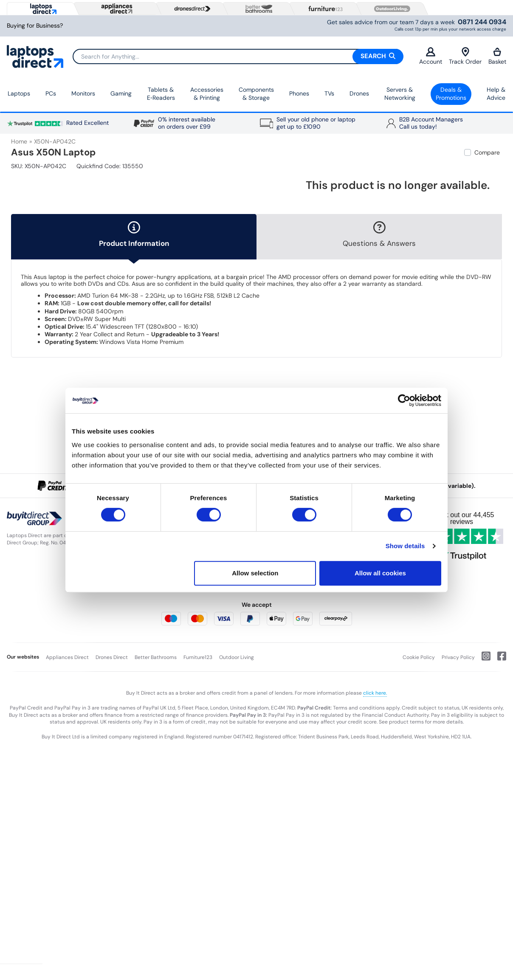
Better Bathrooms (156, 657)
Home (19, 141)
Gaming (121, 93)
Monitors (83, 93)
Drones (359, 93)
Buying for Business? (35, 26)
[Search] (238, 56)
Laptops (19, 93)
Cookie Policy (419, 657)
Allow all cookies (380, 573)
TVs (329, 93)
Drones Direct (112, 657)
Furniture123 (198, 657)
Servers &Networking (400, 94)
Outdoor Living (237, 657)
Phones (299, 93)
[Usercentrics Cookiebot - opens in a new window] (404, 400)
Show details (405, 546)
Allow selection (255, 573)
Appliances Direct (67, 657)
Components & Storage (256, 94)
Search (378, 56)
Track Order (465, 56)
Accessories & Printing (207, 94)
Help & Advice (496, 94)
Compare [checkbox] (487, 152)
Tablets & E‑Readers (161, 94)
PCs (51, 93)
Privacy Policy (458, 657)
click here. (375, 693)
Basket (497, 56)
